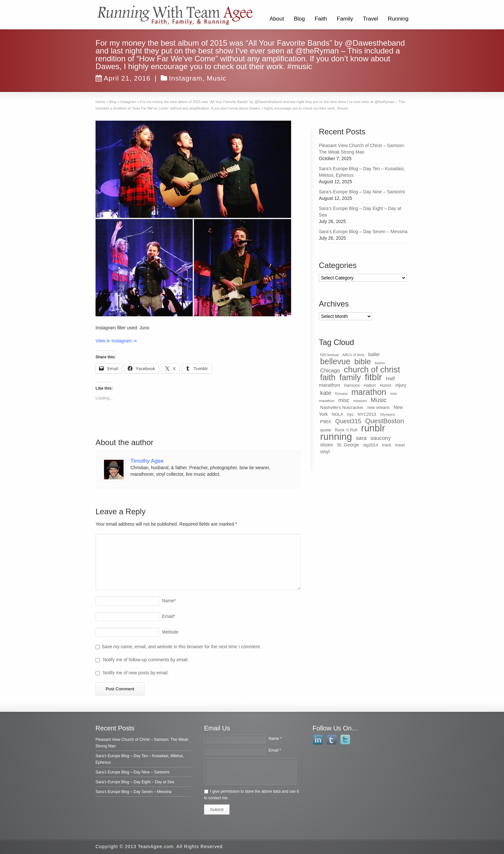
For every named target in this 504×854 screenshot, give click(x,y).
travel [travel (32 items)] (400, 445)
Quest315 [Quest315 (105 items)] (348, 421)
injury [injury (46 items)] (401, 385)
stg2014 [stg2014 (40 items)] (371, 445)
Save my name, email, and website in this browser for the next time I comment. (181, 647)
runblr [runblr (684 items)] (373, 428)
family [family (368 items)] (350, 377)
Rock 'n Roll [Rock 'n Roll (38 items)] (346, 430)
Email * (275, 750)
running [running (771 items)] (336, 436)
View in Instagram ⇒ (116, 341)
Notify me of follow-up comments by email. (146, 660)
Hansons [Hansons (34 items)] (352, 385)
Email (169, 616)
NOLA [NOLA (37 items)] (338, 414)
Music (216, 78)
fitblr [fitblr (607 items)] (373, 377)
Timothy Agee (147, 461)
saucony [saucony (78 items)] (381, 438)
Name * (275, 739)
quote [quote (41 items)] (326, 430)
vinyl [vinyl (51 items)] (325, 452)
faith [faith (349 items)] (328, 377)
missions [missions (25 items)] (360, 401)
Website (170, 632)
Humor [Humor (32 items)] (386, 385)
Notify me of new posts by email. (136, 673)
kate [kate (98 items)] (326, 393)
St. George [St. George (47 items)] (348, 445)
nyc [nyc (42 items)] (350, 414)
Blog (299, 19)
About (277, 19)
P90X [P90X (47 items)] (326, 422)
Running (398, 19)
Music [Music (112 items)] (379, 400)
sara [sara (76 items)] (361, 438)
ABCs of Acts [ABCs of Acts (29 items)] (353, 355)
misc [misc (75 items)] (344, 400)
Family (345, 19)
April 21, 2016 (123, 78)
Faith (321, 19)
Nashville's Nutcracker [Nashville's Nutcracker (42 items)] (342, 407)
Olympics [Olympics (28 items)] (388, 414)
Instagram (185, 78)
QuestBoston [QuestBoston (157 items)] (385, 421)
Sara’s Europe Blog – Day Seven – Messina (363, 232)
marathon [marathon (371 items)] (369, 392)
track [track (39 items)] (387, 445)
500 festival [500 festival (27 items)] (329, 355)
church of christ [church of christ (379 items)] (372, 369)
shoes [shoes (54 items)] (327, 445)
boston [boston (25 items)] (380, 363)
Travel (371, 19)
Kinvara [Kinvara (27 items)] (341, 394)
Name (169, 601)
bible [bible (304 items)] (363, 361)
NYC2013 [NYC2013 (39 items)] (367, 414)
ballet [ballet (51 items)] (374, 354)
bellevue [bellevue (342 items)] (335, 361)
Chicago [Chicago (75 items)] (330, 371)
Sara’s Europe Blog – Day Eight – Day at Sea (135, 782)
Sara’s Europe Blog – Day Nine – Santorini (362, 192)
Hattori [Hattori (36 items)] (370, 385)
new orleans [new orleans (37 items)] (378, 407)
